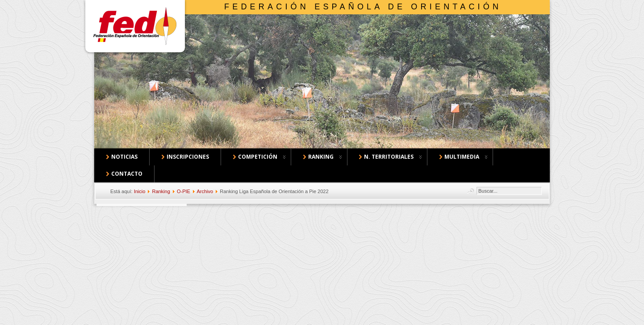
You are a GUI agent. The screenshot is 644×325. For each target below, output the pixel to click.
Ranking (161, 191)
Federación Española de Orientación (363, 7)
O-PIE (184, 191)
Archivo (205, 191)
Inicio (140, 191)
